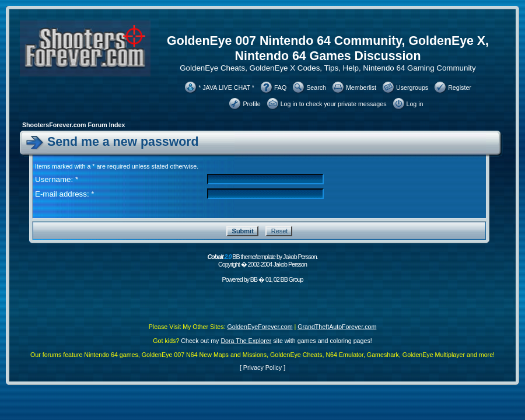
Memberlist (361, 87)
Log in (415, 104)
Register (460, 87)
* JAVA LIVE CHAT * (226, 87)
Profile (251, 104)
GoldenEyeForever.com (260, 327)
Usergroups (412, 87)
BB (254, 279)
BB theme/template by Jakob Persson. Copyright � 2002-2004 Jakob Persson (262, 260)
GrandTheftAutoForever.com (337, 327)
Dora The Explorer (246, 341)
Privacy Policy (262, 367)
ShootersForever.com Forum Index (73, 125)
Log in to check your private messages (334, 104)
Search (316, 87)
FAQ (280, 87)
